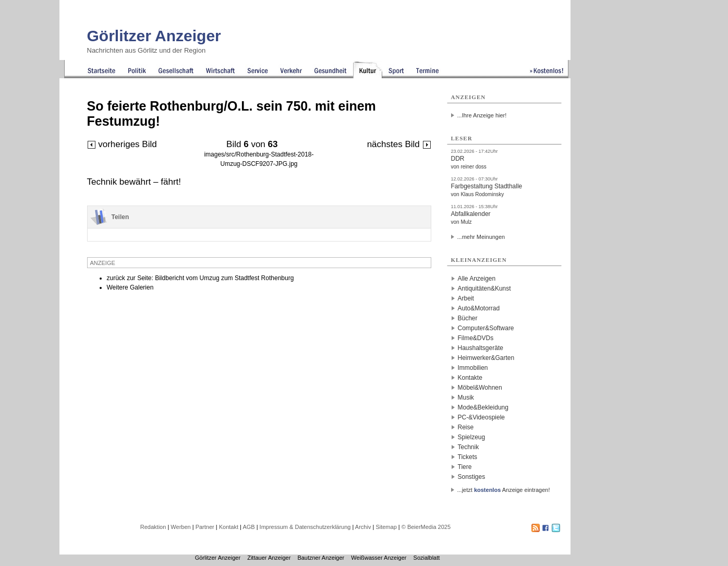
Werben (180, 527)
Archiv (363, 527)
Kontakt (229, 527)
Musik (466, 398)
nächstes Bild (399, 144)
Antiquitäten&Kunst (484, 288)
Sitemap (386, 527)
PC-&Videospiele (482, 417)
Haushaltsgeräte (481, 348)
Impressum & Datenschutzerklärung (305, 527)
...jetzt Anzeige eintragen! (504, 490)
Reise (466, 427)
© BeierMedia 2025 (426, 527)
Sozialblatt (427, 558)
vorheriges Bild (122, 144)
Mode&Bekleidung (483, 407)
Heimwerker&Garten (486, 358)
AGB (248, 527)
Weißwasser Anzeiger (379, 558)
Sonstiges (472, 477)
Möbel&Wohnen (480, 388)
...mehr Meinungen (481, 237)
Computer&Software (486, 328)
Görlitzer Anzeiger (154, 36)
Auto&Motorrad (479, 308)
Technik (469, 447)
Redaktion (153, 527)
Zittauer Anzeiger (269, 558)
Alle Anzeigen (477, 279)
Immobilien (473, 368)
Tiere (465, 467)
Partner (205, 527)
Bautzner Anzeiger (321, 558)
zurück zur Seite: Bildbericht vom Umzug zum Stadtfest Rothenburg (201, 278)
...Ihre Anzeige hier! (482, 115)
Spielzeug (472, 437)
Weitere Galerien (130, 287)
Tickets (468, 457)
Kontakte (470, 378)
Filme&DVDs (476, 338)
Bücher (468, 318)
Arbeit (466, 298)
